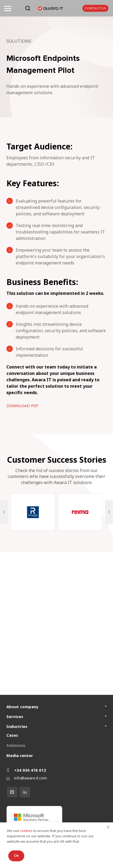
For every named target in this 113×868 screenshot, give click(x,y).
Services (15, 716)
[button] (4, 512)
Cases (12, 735)
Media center (20, 755)
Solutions (16, 745)
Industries (17, 726)
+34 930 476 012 (30, 770)
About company (22, 707)
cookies (27, 831)
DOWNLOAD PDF (22, 406)
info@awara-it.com (31, 778)
